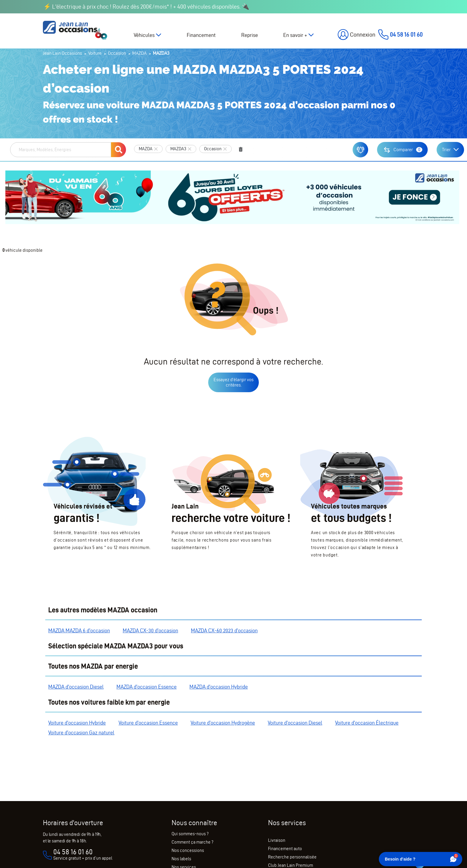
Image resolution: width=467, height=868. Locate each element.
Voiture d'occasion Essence (148, 723)
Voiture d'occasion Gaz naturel (81, 732)
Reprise (250, 35)
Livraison (277, 840)
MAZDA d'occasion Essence (147, 687)
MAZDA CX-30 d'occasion (150, 630)
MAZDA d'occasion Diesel (76, 687)
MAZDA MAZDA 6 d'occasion (79, 630)
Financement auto (285, 849)
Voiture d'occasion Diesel (295, 723)
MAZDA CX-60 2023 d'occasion (224, 630)
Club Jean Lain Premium (291, 865)
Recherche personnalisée (292, 857)
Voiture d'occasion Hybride (77, 723)
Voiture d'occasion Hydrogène (223, 723)
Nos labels (181, 859)
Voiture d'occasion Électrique (367, 723)
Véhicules (144, 35)
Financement (201, 35)
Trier (446, 150)
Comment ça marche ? (192, 842)
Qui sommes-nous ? (190, 834)
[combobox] (61, 150)
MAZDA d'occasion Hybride (219, 687)
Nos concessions (188, 850)
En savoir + (295, 35)
